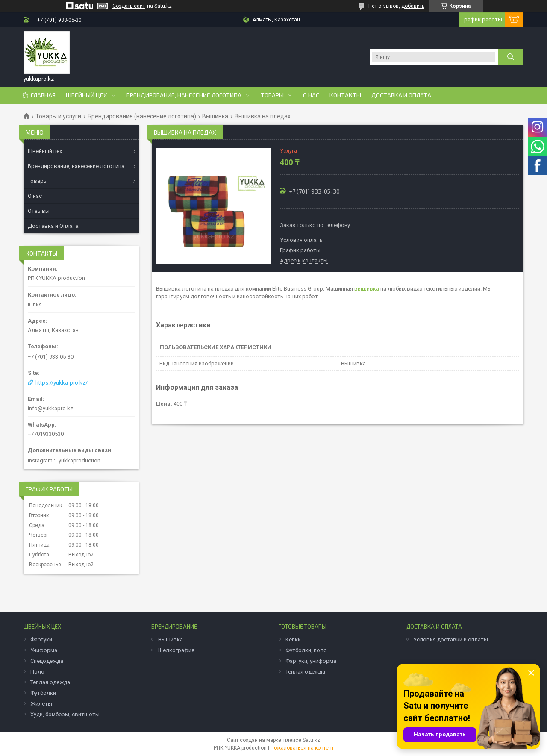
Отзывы (39, 211)
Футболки (43, 693)
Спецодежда (47, 661)
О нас (311, 95)
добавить (413, 6)
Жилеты (41, 704)
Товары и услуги (58, 116)
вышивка (367, 289)
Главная (43, 95)
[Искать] (511, 57)
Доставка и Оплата (53, 226)
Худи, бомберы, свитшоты (65, 714)
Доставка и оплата (401, 95)
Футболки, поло (306, 650)
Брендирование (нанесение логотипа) (142, 116)
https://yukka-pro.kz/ (62, 383)
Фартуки (41, 640)
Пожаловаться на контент (302, 748)
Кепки (293, 640)
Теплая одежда (50, 682)
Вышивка (215, 116)
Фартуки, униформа (311, 661)
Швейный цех (87, 95)
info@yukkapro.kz (50, 408)
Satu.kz (311, 740)
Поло (37, 672)
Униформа (44, 650)
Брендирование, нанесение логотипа (184, 95)
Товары (272, 95)
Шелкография (176, 650)
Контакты (345, 95)
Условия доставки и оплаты (451, 640)
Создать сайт (129, 6)
